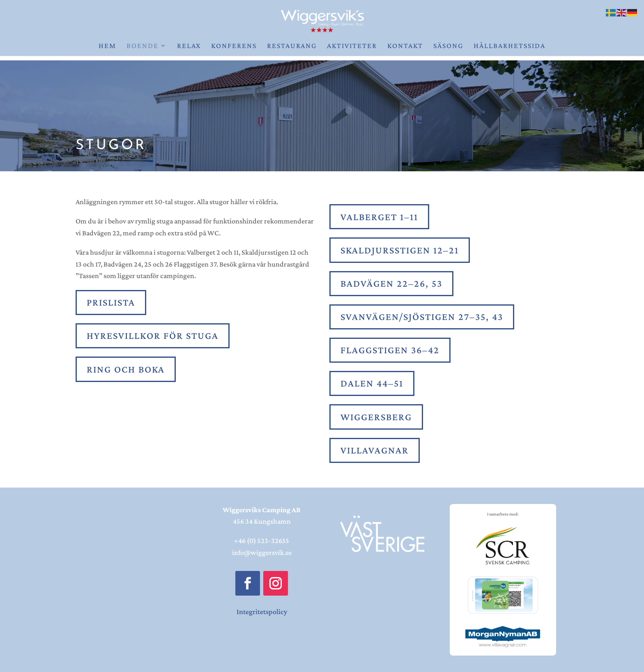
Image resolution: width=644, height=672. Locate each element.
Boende (143, 46)
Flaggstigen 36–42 (390, 350)
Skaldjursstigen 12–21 (400, 250)
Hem (107, 46)
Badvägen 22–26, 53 (391, 283)
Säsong (448, 46)
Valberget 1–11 (379, 217)
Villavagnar (375, 450)
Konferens (234, 46)
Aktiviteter (352, 46)
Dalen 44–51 (372, 383)
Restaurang (292, 46)
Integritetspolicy (262, 612)
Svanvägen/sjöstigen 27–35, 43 (422, 316)
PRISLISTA (111, 302)
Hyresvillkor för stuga (153, 335)
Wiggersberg (376, 417)
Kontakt (405, 46)
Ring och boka (126, 369)
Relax (189, 46)
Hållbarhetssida (509, 46)
